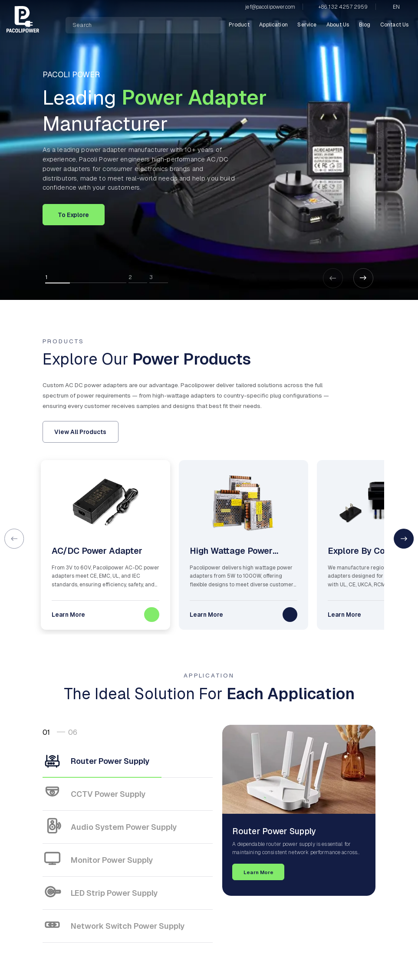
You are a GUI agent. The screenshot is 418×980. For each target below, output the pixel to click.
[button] (363, 278)
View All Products (80, 432)
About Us (338, 25)
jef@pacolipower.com (270, 7)
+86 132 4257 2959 (343, 7)
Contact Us (395, 25)
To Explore (73, 215)
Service (307, 25)
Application (273, 25)
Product (239, 25)
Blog (365, 25)
